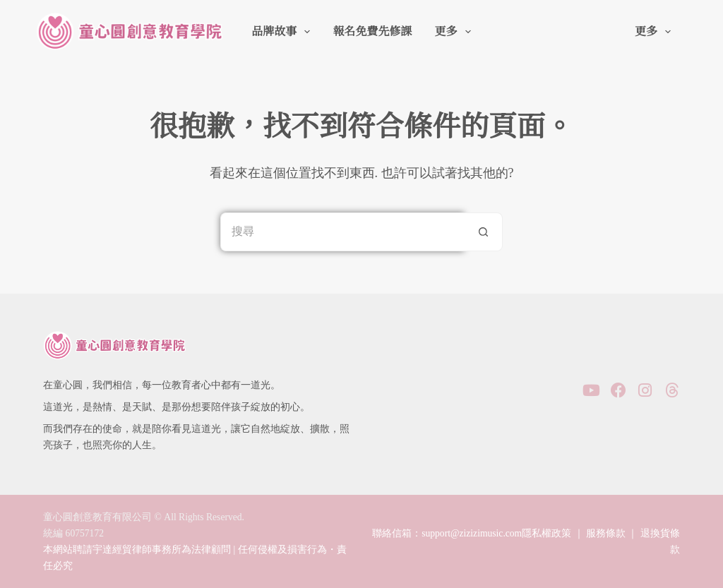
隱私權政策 (546, 533)
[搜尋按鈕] (483, 232)
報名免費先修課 (372, 31)
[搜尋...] (342, 232)
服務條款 (606, 533)
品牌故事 (283, 32)
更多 (455, 32)
